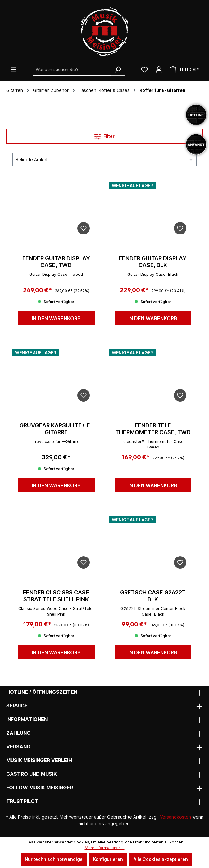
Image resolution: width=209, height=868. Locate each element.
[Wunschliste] (144, 70)
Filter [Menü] (104, 135)
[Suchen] (118, 70)
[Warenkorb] (184, 70)
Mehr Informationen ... (105, 848)
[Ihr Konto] (159, 70)
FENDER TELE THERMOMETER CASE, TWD (153, 429)
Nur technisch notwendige (54, 859)
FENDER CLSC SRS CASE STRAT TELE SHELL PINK (56, 596)
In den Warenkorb (56, 318)
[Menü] (13, 69)
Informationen (27, 719)
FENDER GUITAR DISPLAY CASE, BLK (153, 262)
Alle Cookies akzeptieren (161, 859)
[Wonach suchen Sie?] (72, 70)
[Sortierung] (104, 159)
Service (17, 706)
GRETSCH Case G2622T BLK (153, 596)
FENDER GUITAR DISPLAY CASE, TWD (56, 262)
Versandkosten (175, 817)
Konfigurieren (108, 859)
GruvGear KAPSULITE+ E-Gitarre (56, 429)
